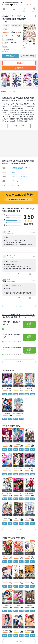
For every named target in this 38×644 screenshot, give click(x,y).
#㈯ (13, 36)
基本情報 (3, 92)
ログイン (34, 10)
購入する (19, 68)
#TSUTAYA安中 (8, 39)
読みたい (5, 394)
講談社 (14, 172)
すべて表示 (19, 306)
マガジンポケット (23, 177)
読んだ (10, 394)
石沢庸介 (6, 25)
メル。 (5, 29)
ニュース (15, 92)
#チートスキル (15, 43)
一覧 (32, 210)
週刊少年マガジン (9, 538)
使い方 (29, 4)
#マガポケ (6, 36)
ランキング (14, 10)
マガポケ (14, 177)
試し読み (19, 63)
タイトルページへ (19, 126)
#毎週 (18, 36)
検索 (24, 10)
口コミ (9, 92)
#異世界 (6, 43)
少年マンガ (15, 181)
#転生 (5, 46)
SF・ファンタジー (16, 185)
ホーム (4, 10)
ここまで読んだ (10, 56)
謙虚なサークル (16, 25)
